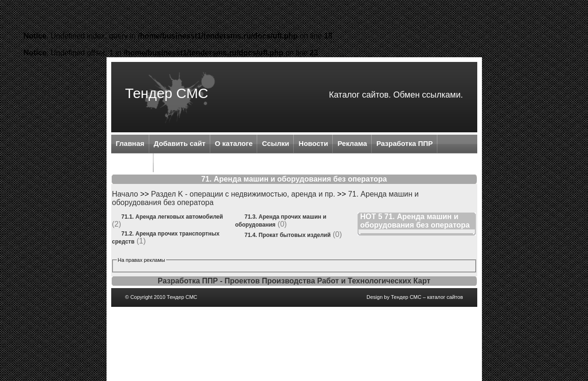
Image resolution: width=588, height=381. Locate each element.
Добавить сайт (180, 143)
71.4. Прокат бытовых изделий (288, 235)
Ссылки (275, 143)
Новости (313, 143)
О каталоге (234, 143)
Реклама (352, 143)
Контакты (133, 162)
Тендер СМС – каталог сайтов (427, 297)
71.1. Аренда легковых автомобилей (172, 217)
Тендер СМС (167, 93)
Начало (125, 194)
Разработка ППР (405, 143)
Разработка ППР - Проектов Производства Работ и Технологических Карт (294, 281)
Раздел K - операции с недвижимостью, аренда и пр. (243, 194)
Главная (130, 143)
